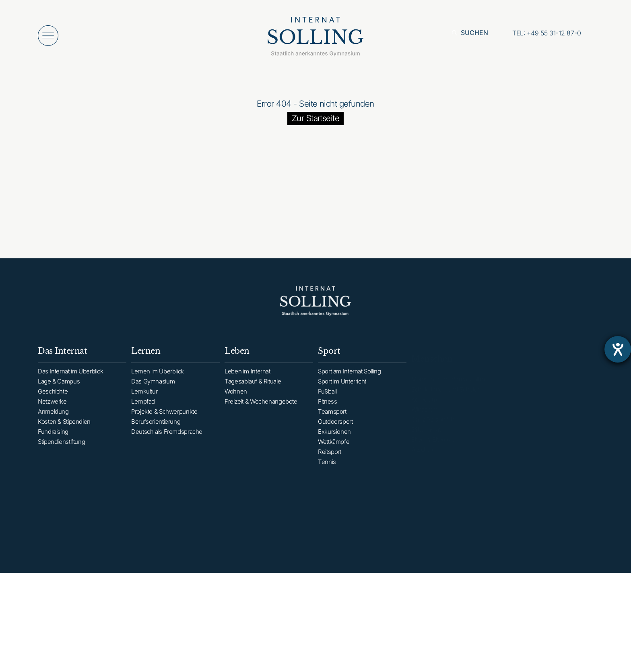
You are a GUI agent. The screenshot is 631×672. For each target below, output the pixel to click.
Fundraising (53, 436)
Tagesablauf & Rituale (253, 389)
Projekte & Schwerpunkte (164, 418)
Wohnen (236, 399)
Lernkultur (144, 398)
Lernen (146, 357)
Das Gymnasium (153, 388)
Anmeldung (53, 415)
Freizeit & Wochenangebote (261, 409)
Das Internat (62, 355)
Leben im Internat (247, 379)
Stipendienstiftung (61, 446)
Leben (237, 359)
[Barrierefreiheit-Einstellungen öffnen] (618, 349)
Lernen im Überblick (158, 378)
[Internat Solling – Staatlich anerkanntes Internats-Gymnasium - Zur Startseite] (315, 39)
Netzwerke (52, 405)
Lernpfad (143, 408)
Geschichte (53, 395)
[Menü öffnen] (48, 36)
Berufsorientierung (156, 428)
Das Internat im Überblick (71, 375)
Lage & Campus (59, 385)
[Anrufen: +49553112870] (547, 33)
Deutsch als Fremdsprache (167, 438)
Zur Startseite (316, 118)
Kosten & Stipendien (64, 426)
